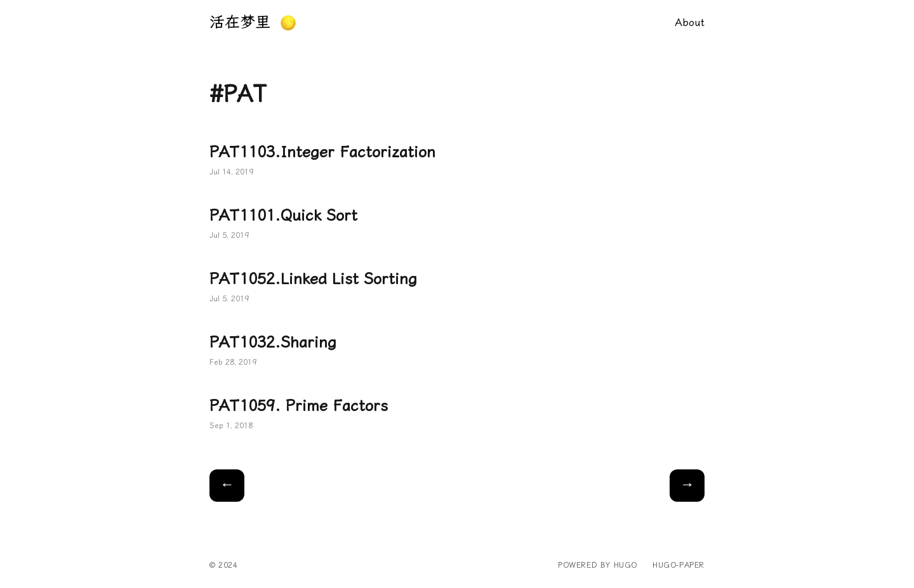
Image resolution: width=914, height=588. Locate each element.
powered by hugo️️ (598, 565)
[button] (288, 23)
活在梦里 (240, 22)
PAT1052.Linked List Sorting (457, 288)
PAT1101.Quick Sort (457, 225)
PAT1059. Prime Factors (457, 415)
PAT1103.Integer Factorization (457, 161)
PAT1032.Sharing (457, 351)
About (690, 23)
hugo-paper (679, 565)
